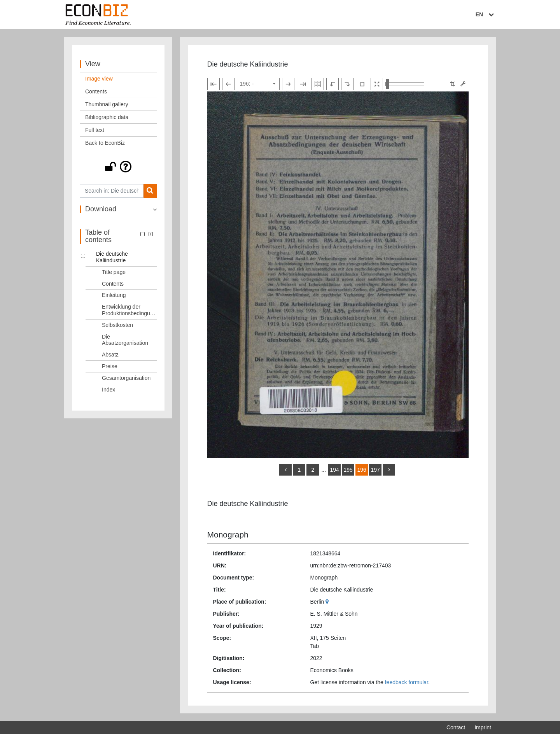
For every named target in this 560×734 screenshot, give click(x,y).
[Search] (150, 191)
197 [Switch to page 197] (375, 470)
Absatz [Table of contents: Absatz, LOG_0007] (110, 355)
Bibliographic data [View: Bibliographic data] (107, 117)
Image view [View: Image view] (99, 79)
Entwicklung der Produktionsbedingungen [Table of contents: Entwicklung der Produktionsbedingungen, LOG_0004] (129, 310)
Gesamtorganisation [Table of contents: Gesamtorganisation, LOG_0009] (126, 378)
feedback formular (407, 682)
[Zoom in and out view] (405, 84)
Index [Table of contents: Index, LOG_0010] (108, 390)
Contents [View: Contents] (96, 91)
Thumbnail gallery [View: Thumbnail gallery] (107, 104)
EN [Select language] (486, 14)
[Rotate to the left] (332, 84)
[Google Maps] (328, 602)
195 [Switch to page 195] (348, 470)
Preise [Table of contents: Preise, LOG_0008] (110, 366)
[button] (118, 167)
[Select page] (258, 84)
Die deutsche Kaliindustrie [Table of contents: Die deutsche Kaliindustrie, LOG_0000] (112, 257)
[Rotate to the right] (347, 84)
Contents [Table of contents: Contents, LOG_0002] (113, 284)
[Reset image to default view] (362, 84)
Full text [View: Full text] (95, 130)
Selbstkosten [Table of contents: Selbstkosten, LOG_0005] (117, 325)
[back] (285, 470)
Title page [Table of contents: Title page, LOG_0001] (114, 272)
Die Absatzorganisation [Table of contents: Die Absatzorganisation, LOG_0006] (125, 340)
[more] (389, 470)
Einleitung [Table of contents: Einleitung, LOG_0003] (114, 295)
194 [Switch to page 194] (334, 470)
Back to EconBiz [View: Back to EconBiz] (105, 143)
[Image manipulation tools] (463, 84)
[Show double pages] (318, 84)
